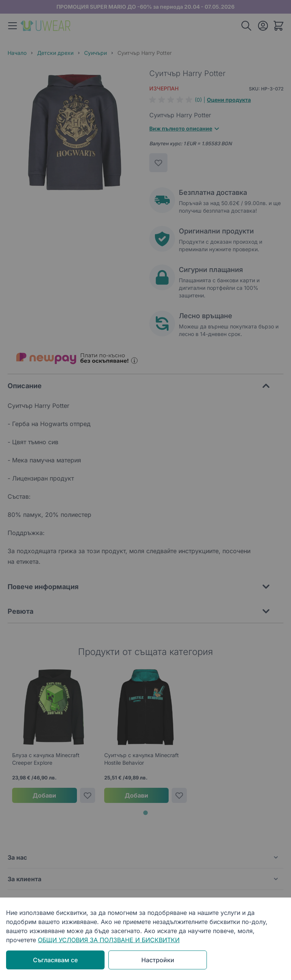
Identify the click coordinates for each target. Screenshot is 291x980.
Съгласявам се (55, 960)
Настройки (158, 960)
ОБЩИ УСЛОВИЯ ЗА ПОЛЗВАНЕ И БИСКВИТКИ (109, 940)
